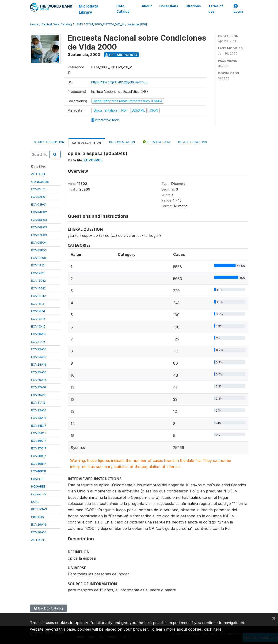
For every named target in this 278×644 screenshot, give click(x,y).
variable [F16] (137, 24)
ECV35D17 (39, 433)
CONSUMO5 (40, 182)
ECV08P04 (39, 242)
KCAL (35, 502)
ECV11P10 (38, 265)
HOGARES (38, 486)
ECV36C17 (39, 441)
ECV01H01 (38, 189)
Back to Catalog (48, 608)
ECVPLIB (37, 479)
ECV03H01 (39, 204)
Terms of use (216, 9)
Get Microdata (121, 55)
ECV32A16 (39, 410)
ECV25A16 (39, 372)
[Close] (274, 618)
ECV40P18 (39, 471)
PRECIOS (38, 517)
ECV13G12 (38, 281)
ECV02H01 (39, 197)
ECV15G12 (38, 296)
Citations (193, 6)
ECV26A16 (39, 380)
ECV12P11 (38, 273)
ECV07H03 (39, 235)
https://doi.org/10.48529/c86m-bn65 (119, 82)
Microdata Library (89, 9)
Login (238, 9)
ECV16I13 (38, 304)
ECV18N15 (38, 319)
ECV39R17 (39, 464)
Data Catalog (123, 9)
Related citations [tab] (192, 142)
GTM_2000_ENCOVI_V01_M (105, 24)
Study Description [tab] (49, 142)
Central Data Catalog (57, 24)
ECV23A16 (39, 357)
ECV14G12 (38, 288)
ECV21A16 (38, 342)
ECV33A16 (39, 418)
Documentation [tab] (122, 142)
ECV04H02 (39, 212)
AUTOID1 (38, 540)
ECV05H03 (39, 220)
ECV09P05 (39, 250)
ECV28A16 (39, 395)
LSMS (79, 24)
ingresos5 (38, 494)
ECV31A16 (38, 402)
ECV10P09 (39, 258)
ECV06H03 (39, 227)
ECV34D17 (39, 425)
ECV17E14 (38, 311)
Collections (169, 6)
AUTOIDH (38, 174)
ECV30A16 (39, 532)
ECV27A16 (39, 387)
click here (213, 629)
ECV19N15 (38, 326)
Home (34, 24)
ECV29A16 (39, 524)
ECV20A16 (39, 334)
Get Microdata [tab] (156, 142)
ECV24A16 (39, 364)
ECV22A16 (39, 349)
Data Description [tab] (87, 143)
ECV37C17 (39, 448)
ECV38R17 (39, 456)
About (147, 6)
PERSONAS (39, 509)
